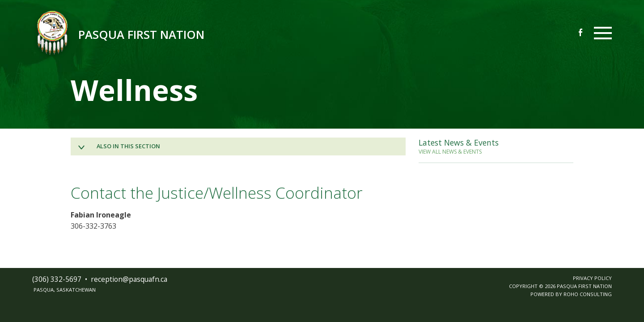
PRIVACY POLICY (592, 278)
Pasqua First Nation (141, 35)
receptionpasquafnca (129, 279)
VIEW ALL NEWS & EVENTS (450, 152)
